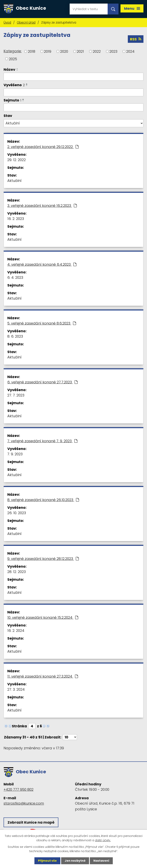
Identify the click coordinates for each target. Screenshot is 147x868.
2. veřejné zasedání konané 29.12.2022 (43, 147)
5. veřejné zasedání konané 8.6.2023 (42, 323)
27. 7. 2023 (16, 395)
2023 (113, 51)
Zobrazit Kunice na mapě (31, 822)
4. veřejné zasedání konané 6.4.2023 (42, 264)
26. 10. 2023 (17, 513)
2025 (13, 59)
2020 (64, 51)
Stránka (19, 726)
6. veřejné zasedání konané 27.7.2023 (42, 382)
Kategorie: (13, 51)
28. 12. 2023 (17, 572)
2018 (32, 51)
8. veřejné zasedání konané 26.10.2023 (43, 500)
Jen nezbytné (75, 861)
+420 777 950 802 (18, 789)
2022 (97, 51)
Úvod (7, 22)
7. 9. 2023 (15, 454)
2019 (48, 51)
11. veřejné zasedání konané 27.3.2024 (43, 676)
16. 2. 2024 (16, 631)
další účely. (103, 840)
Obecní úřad (26, 22)
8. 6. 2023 (15, 336)
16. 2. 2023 (16, 219)
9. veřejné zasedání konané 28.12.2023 (43, 559)
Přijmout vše (47, 861)
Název (9, 69)
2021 (80, 51)
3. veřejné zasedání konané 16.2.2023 (42, 206)
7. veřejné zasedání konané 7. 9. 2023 (42, 441)
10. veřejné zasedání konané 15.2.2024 (43, 617)
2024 (130, 51)
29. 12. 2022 (17, 160)
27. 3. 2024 (16, 689)
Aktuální (14, 181)
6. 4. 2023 (15, 277)
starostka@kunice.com (24, 803)
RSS (136, 39)
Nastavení (101, 861)
